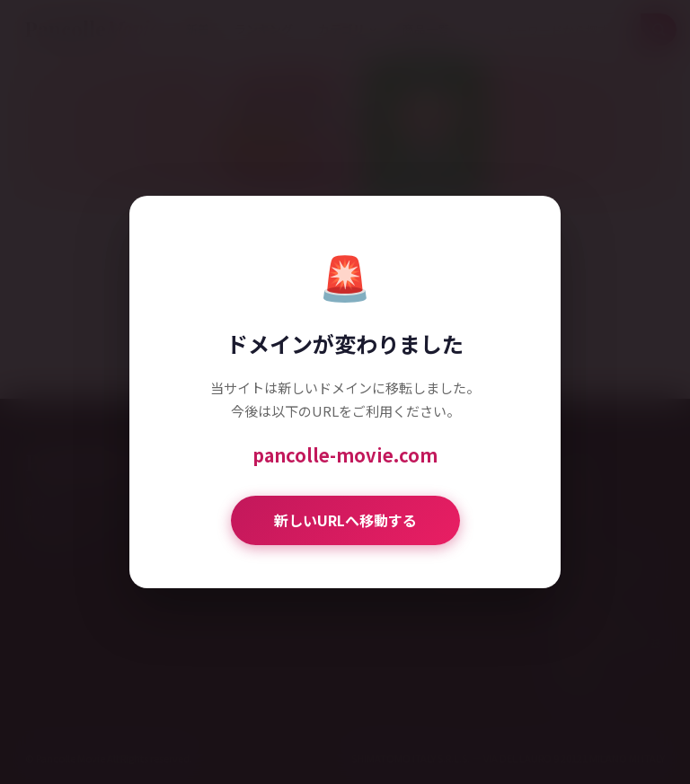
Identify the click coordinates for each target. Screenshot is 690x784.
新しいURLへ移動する (345, 520)
